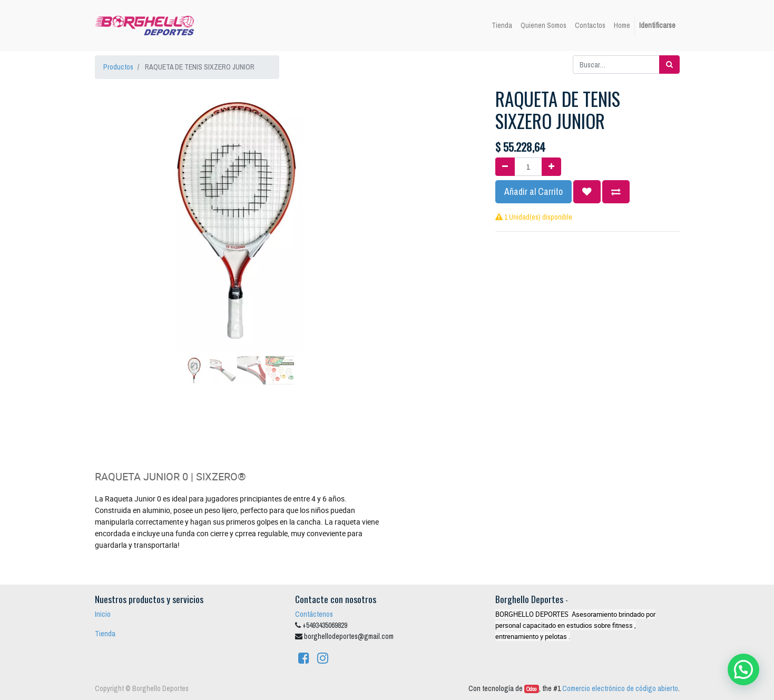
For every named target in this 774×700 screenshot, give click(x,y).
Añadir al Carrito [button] (533, 191)
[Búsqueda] (669, 65)
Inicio (103, 614)
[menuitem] (502, 26)
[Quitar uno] (505, 167)
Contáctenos (314, 614)
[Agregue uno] (551, 167)
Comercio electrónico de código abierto (620, 688)
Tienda (105, 634)
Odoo (531, 689)
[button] (116, 193)
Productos (118, 67)
